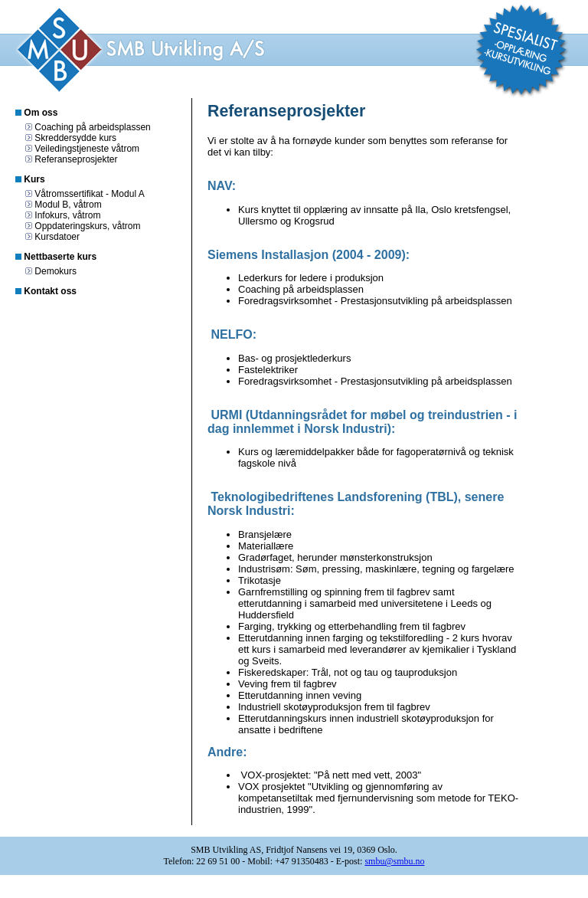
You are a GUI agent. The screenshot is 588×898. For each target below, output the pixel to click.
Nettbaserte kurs (60, 257)
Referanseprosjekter (76, 159)
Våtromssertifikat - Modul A (89, 194)
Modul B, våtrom (68, 205)
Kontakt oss (50, 291)
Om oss (41, 113)
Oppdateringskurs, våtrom (87, 226)
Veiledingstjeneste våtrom (87, 149)
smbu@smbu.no (394, 861)
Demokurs (56, 271)
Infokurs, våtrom (67, 215)
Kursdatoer (57, 237)
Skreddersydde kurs (75, 138)
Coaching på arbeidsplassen (92, 127)
